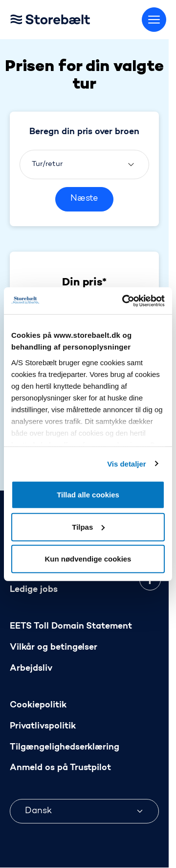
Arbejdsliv (31, 669)
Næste (85, 199)
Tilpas (88, 527)
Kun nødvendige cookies (88, 559)
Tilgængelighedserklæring (65, 747)
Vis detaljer (126, 463)
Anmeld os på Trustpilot (60, 768)
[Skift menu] (154, 20)
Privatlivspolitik (43, 726)
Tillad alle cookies (88, 495)
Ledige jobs (34, 590)
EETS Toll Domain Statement (71, 626)
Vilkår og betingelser (54, 647)
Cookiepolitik (38, 705)
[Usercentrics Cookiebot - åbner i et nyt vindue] (124, 301)
